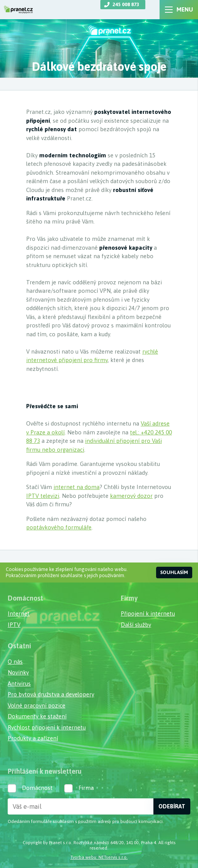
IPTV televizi (43, 496)
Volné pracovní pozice (37, 705)
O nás (15, 662)
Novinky (18, 672)
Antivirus (19, 684)
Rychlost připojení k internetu (47, 727)
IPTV (14, 625)
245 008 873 (126, 4)
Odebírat (172, 806)
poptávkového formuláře (59, 527)
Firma (86, 788)
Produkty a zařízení (33, 738)
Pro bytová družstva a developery (51, 694)
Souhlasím (174, 572)
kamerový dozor (131, 496)
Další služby (136, 625)
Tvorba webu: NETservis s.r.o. (99, 857)
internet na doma (77, 487)
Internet (19, 613)
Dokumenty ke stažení (37, 716)
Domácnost (37, 788)
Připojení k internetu (148, 613)
